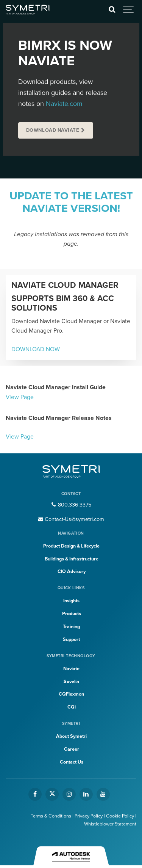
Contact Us (72, 762)
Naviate (71, 669)
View (12, 437)
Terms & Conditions (51, 816)
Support (71, 639)
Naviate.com (64, 104)
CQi (72, 707)
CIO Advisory (72, 571)
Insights (71, 601)
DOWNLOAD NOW (36, 349)
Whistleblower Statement (110, 824)
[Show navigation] (129, 9)
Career (72, 749)
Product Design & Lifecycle (71, 546)
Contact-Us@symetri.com (71, 519)
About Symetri (71, 736)
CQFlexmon (71, 694)
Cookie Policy (120, 816)
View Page (20, 397)
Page (27, 437)
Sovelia (71, 682)
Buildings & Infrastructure (72, 559)
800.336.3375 (71, 505)
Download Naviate (53, 130)
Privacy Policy (89, 816)
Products (72, 614)
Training (71, 627)
